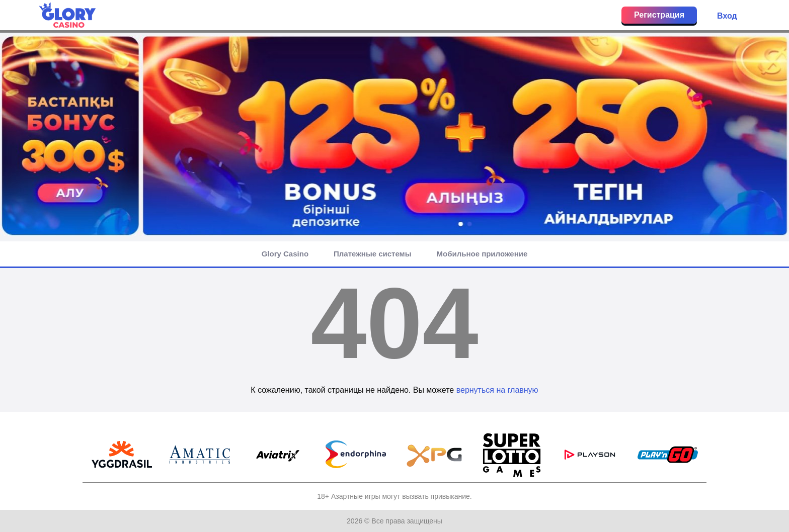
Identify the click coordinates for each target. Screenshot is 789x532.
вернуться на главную (497, 390)
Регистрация (659, 15)
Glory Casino (285, 254)
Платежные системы (372, 254)
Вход (727, 16)
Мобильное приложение (482, 254)
